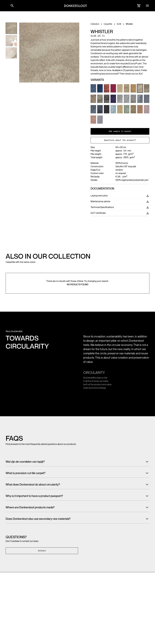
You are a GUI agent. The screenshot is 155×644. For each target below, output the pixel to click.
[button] (6, 6)
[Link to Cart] (139, 6)
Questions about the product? (120, 140)
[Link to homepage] (76, 6)
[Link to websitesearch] (12, 6)
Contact (42, 551)
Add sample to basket (120, 131)
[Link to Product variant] (93, 88)
